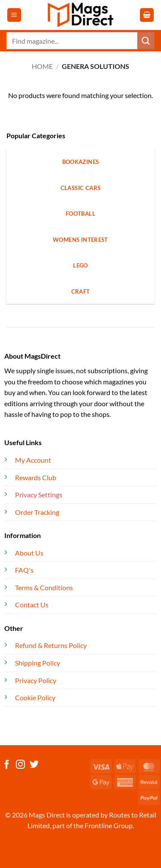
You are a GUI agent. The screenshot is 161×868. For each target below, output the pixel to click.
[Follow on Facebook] (7, 765)
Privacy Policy (36, 680)
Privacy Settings (39, 495)
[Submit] (146, 40)
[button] (14, 15)
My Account (33, 460)
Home (42, 66)
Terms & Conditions (44, 587)
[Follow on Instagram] (20, 765)
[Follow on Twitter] (34, 765)
